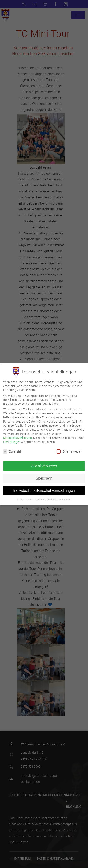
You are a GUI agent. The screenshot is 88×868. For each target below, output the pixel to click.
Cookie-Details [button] (25, 498)
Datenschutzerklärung (18, 437)
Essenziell (12, 450)
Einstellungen (12, 441)
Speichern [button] (44, 477)
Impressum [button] (65, 498)
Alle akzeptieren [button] (44, 465)
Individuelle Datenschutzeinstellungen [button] (44, 489)
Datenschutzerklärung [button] (45, 498)
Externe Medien (69, 450)
